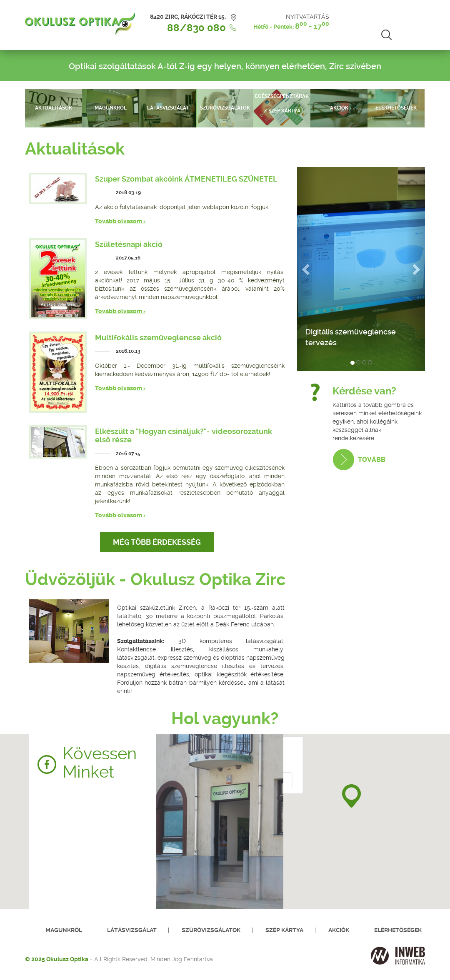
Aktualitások (54, 108)
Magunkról (111, 108)
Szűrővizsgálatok (225, 108)
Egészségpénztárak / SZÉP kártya (282, 103)
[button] (351, 796)
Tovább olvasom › (120, 221)
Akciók (339, 108)
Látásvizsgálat (168, 108)
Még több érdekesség (157, 542)
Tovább (372, 460)
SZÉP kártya (284, 930)
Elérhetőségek (396, 108)
